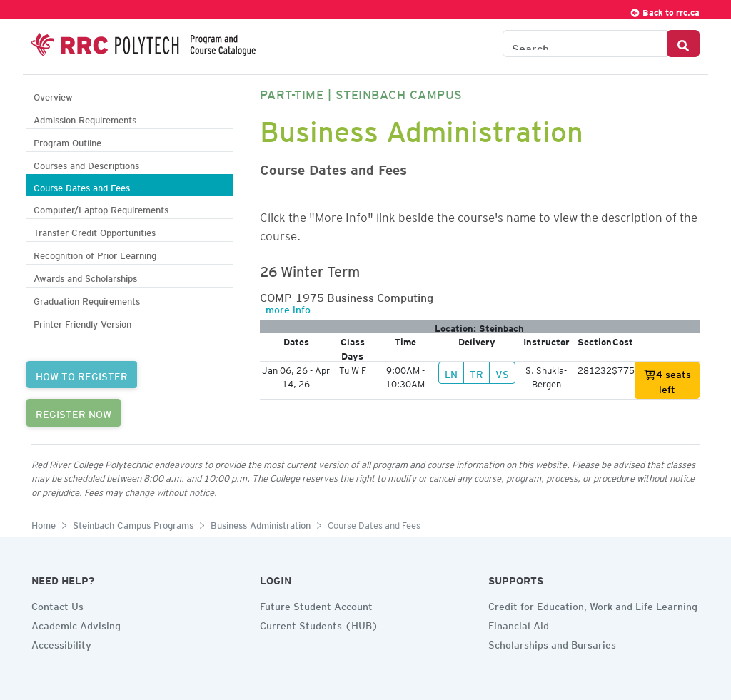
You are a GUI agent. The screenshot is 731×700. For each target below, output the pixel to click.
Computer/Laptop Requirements (101, 208)
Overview (53, 95)
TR (477, 372)
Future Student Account (316, 604)
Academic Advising (76, 624)
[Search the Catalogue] (585, 44)
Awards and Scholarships (85, 277)
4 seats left (667, 380)
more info (288, 308)
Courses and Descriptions (86, 164)
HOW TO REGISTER (82, 375)
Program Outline (67, 141)
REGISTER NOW (74, 412)
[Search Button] (683, 44)
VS (502, 372)
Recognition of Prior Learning (95, 254)
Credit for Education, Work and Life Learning (593, 604)
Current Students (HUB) (319, 624)
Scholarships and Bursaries (552, 643)
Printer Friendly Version (82, 322)
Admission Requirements (85, 118)
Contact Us (57, 604)
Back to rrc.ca (665, 10)
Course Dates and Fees (82, 186)
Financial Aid (519, 624)
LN (451, 372)
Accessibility (61, 643)
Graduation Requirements (87, 299)
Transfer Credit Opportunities (95, 231)
